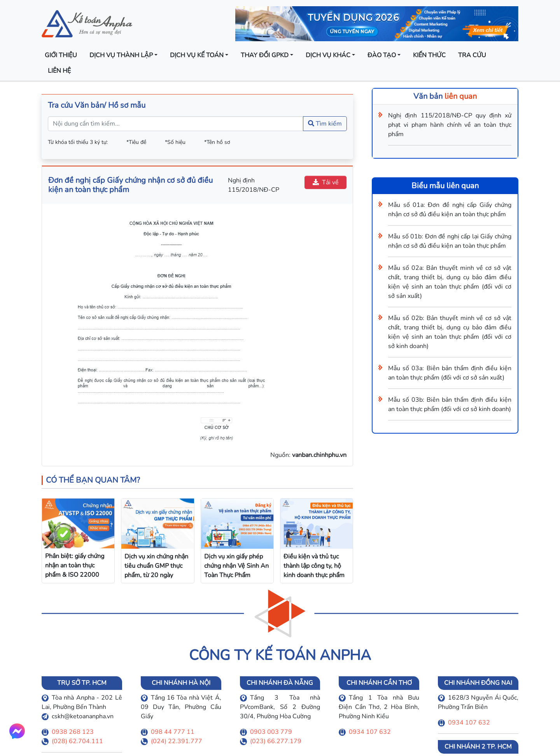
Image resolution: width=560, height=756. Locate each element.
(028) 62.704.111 (77, 741)
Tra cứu (472, 55)
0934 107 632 (370, 732)
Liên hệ (59, 71)
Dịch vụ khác (328, 55)
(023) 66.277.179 (276, 741)
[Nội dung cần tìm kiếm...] (176, 124)
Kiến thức (429, 55)
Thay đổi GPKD (265, 55)
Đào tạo (382, 55)
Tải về (326, 182)
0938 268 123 (73, 732)
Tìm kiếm (325, 124)
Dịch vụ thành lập (121, 55)
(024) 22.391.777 (177, 741)
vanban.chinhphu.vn (319, 455)
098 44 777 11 (173, 732)
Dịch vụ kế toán (197, 55)
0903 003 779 (271, 732)
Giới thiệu (61, 55)
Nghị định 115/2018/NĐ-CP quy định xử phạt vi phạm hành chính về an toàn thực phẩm (450, 125)
